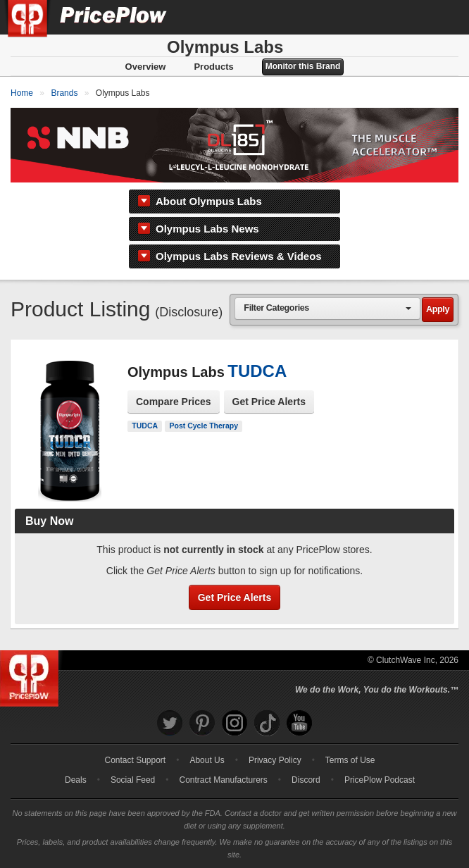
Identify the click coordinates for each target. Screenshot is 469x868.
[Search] (411, 17)
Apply (438, 309)
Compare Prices (174, 402)
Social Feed (133, 780)
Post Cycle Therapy (204, 426)
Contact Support (135, 760)
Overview (146, 67)
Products (213, 67)
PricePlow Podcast (380, 780)
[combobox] (327, 308)
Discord (306, 780)
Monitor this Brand (303, 66)
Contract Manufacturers (223, 780)
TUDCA (145, 426)
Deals (76, 780)
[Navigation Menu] (444, 17)
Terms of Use (350, 760)
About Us (207, 760)
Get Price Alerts (269, 402)
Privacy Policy (275, 760)
